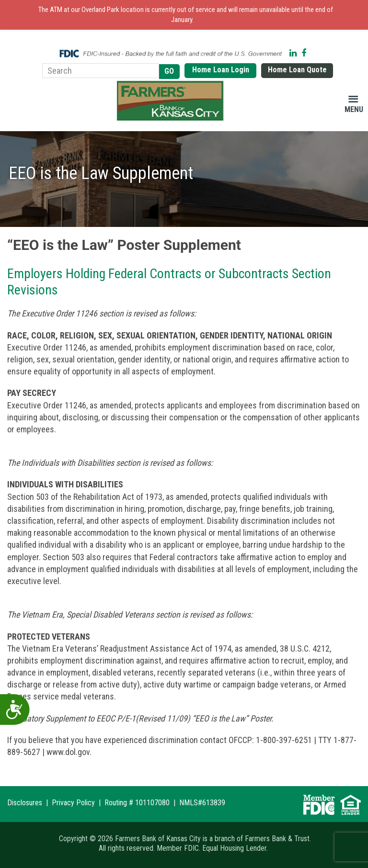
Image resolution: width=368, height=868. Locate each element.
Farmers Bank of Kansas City (172, 101)
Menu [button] (354, 109)
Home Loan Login (221, 70)
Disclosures (25, 803)
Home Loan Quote (297, 70)
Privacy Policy (73, 803)
